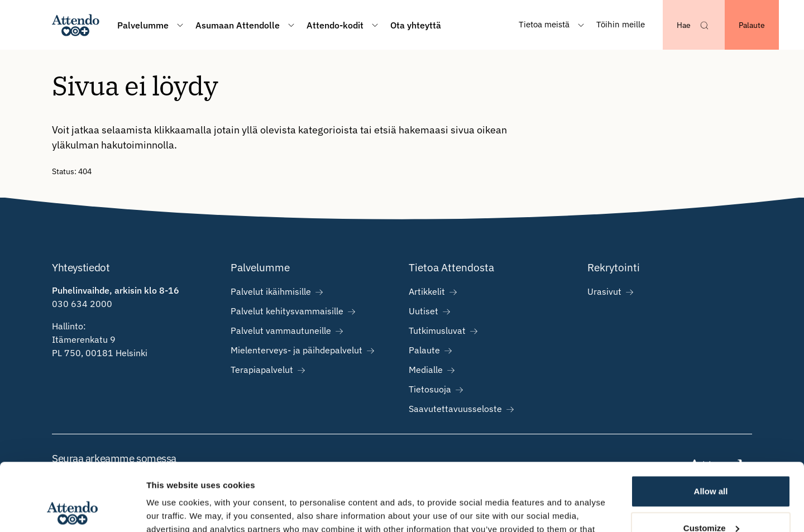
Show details (172, 510)
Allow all (711, 428)
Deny (711, 501)
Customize (711, 464)
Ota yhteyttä (416, 25)
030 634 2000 (82, 304)
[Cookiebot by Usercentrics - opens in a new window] (72, 510)
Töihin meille (621, 24)
